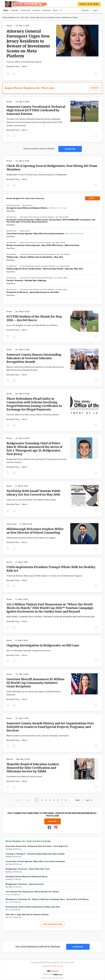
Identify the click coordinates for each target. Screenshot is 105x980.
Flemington (24, 217)
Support (94, 88)
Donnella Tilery (13, 67)
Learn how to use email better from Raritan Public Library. (31, 500)
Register (85, 10)
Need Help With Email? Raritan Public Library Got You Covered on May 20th (34, 493)
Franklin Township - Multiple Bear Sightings (26, 281)
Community (25, 10)
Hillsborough (25, 254)
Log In (95, 10)
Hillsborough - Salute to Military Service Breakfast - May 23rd (35, 257)
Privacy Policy (58, 978)
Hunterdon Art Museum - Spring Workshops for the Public (33, 292)
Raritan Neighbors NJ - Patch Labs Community (25, 198)
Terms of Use (47, 978)
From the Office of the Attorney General (24, 62)
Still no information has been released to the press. (29, 651)
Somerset (24, 278)
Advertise (47, 10)
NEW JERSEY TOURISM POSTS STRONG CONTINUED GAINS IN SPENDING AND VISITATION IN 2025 (51, 617)
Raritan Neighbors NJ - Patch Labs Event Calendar (28, 841)
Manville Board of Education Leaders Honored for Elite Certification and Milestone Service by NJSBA (33, 768)
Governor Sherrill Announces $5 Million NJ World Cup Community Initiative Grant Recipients (35, 683)
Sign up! (53, 821)
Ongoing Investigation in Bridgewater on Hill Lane (43, 645)
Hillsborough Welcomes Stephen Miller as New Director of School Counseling (35, 531)
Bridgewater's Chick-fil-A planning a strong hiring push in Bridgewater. (37, 175)
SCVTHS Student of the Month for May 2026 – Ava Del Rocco (34, 318)
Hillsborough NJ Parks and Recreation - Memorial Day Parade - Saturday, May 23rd (45, 269)
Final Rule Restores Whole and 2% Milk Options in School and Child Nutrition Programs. (45, 576)
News (6, 10)
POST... (92, 198)
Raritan (9, 26)
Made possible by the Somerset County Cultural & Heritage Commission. (38, 736)
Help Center (58, 966)
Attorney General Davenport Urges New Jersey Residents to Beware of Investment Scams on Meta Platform (28, 44)
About (55, 10)
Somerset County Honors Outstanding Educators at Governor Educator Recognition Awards (34, 358)
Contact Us (47, 966)
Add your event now (53, 924)
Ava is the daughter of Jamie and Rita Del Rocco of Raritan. (32, 325)
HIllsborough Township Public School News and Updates (31, 538)
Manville (10, 759)
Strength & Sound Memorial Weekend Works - (37, 208)
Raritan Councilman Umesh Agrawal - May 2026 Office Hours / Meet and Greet (43, 245)
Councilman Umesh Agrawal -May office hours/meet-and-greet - (45, 234)
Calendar (14, 10)
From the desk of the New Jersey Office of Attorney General (33, 415)
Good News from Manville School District (24, 777)
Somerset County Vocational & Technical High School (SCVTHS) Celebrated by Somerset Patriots (36, 110)
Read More (11, 211)
